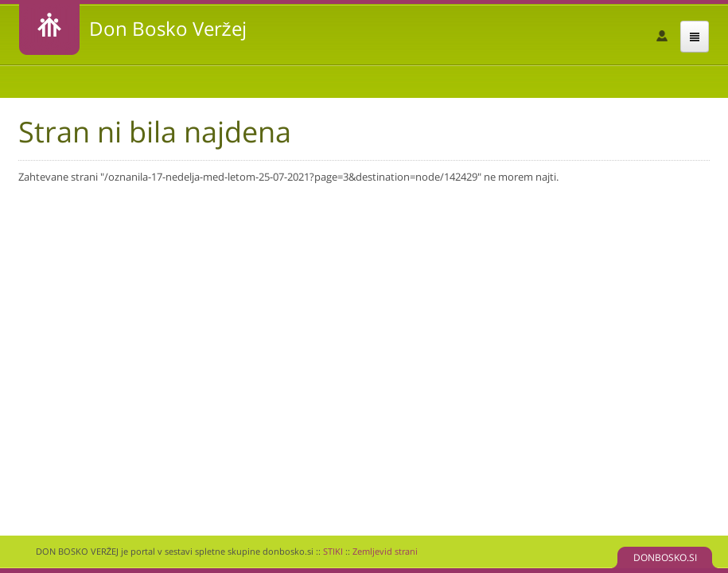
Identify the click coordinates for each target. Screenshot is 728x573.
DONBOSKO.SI (665, 557)
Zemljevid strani (385, 551)
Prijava (662, 36)
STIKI (333, 551)
